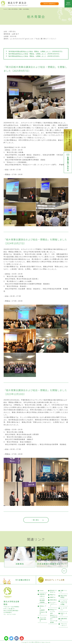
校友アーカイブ (64, 614)
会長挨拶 (42, 610)
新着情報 (42, 594)
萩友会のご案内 (43, 613)
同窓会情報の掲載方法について (52, 564)
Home (42, 590)
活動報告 (20, 564)
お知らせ (42, 596)
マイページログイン (50, 4)
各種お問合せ (23, 580)
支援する (53, 597)
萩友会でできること (53, 591)
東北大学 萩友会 (17, 3)
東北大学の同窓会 (13, 9)
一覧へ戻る (35, 520)
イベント (42, 598)
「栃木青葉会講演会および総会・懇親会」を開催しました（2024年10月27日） (34, 54)
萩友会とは (42, 607)
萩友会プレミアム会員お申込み (54, 617)
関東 (21, 9)
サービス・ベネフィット (53, 604)
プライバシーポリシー (64, 625)
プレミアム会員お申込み (43, 619)
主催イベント (64, 591)
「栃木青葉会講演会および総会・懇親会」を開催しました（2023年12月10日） (34, 56)
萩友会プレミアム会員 (55, 580)
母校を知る (53, 600)
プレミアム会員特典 (54, 621)
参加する (53, 595)
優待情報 (42, 600)
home (5, 9)
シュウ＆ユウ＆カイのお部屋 (64, 603)
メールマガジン (64, 609)
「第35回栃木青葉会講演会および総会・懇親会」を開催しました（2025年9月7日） (35, 51)
